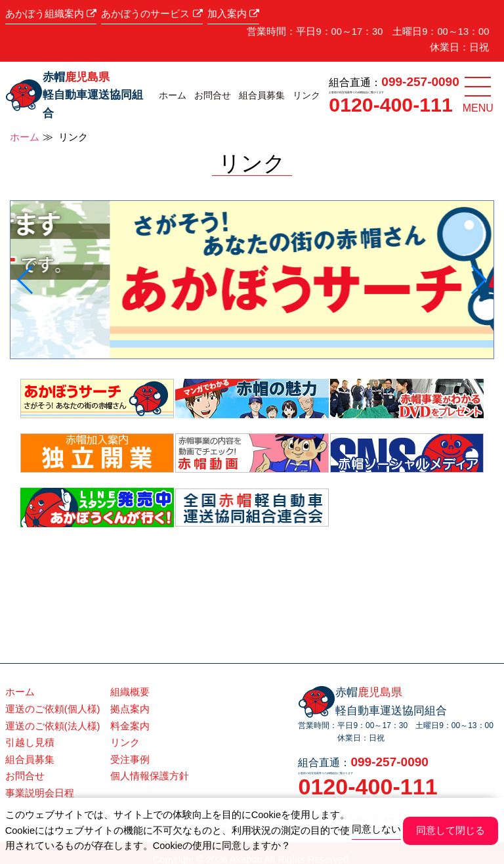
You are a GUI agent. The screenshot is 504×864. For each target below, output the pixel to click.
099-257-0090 (420, 82)
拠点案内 (130, 709)
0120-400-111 (390, 105)
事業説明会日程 (40, 793)
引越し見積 (30, 743)
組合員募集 (262, 95)
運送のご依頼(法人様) (53, 726)
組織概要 (130, 692)
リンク (306, 95)
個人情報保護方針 (150, 776)
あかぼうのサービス (152, 14)
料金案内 (130, 726)
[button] (26, 280)
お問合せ (213, 95)
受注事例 (130, 760)
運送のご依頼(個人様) (53, 709)
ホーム (173, 95)
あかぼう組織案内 (51, 14)
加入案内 (233, 14)
